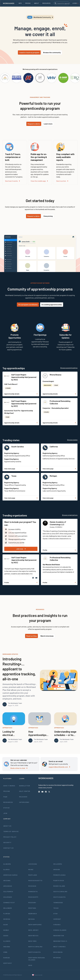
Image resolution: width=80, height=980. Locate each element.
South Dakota (59, 897)
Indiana (7, 947)
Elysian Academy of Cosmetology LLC (58, 523)
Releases (23, 797)
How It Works (9, 786)
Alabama (7, 864)
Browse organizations (70, 515)
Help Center (25, 791)
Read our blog (31, 636)
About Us (7, 826)
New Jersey (33, 930)
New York (32, 941)
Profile (59, 550)
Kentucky (8, 963)
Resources (8, 802)
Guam (6, 925)
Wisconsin (58, 952)
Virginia (57, 925)
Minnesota (33, 891)
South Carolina (17, 447)
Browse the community (52, 52)
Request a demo (34, 124)
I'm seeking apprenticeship (52, 305)
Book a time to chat (19, 768)
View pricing (48, 216)
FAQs (5, 797)
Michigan (53, 476)
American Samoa (10, 875)
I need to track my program (29, 52)
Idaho (6, 936)
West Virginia (59, 947)
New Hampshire (35, 925)
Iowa (5, 952)
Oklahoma (58, 864)
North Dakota (35, 952)
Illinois (7, 941)
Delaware (8, 908)
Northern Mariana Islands (37, 959)
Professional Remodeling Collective (60, 402)
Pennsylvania (59, 875)
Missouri (32, 903)
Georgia (7, 919)
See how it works (12, 181)
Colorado (8, 897)
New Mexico (33, 936)
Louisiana (33, 864)
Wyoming (57, 958)
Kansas (7, 958)
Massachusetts (35, 880)
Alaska (6, 869)
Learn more (48, 124)
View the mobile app (39, 181)
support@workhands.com (59, 767)
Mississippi (33, 897)
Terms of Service (11, 831)
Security (7, 842)
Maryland (33, 875)
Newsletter (25, 786)
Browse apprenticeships (69, 368)
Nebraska (33, 914)
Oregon (57, 869)
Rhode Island (59, 886)
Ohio (30, 965)
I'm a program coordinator (28, 305)
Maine (31, 869)
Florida (7, 914)
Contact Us (8, 848)
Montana (32, 908)
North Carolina (35, 947)
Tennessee (58, 903)
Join (5, 813)
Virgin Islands (60, 930)
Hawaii (6, 930)
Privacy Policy (10, 837)
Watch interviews (47, 636)
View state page (21, 469)
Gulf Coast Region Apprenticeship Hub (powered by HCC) (24, 377)
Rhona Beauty (56, 375)
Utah (55, 914)
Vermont (57, 919)
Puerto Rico (59, 880)
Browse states (72, 440)
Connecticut (9, 903)
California (54, 447)
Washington (59, 936)
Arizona (7, 880)
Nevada (32, 919)
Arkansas (8, 886)
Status (6, 808)
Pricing (7, 791)
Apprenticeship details (21, 394)
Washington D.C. (61, 941)
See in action (62, 181)
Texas (14, 476)
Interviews (24, 802)
